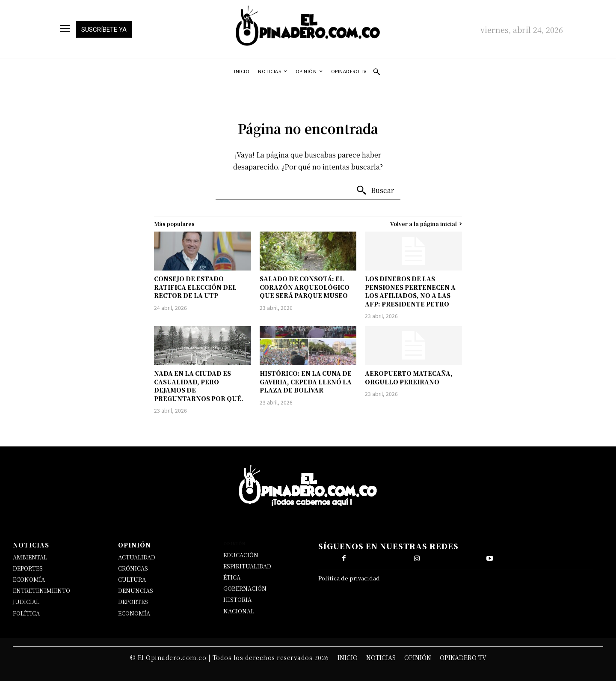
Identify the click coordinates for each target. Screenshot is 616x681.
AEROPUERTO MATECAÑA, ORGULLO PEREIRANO (409, 378)
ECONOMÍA (29, 579)
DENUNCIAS (136, 590)
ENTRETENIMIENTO (41, 590)
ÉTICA (232, 577)
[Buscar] (375, 190)
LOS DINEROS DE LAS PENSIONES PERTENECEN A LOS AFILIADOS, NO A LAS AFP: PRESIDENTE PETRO (410, 291)
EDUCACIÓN (241, 555)
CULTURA (132, 579)
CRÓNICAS (133, 568)
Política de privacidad (349, 579)
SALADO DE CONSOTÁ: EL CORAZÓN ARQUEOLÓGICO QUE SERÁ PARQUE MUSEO (305, 287)
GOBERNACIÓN (245, 588)
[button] (376, 71)
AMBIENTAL (30, 557)
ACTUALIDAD (137, 557)
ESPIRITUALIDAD (247, 566)
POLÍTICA (26, 613)
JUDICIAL (26, 602)
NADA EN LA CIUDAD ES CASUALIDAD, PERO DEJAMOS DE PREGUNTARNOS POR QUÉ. (199, 386)
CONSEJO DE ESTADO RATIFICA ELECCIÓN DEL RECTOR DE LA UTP (195, 287)
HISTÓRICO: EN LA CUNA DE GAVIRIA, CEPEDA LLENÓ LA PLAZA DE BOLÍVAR (306, 382)
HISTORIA (237, 599)
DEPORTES (28, 568)
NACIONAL (239, 611)
